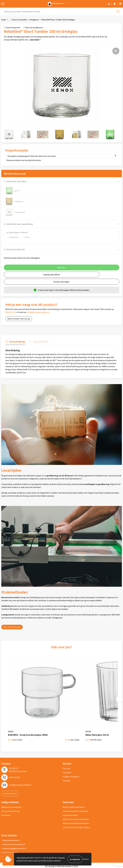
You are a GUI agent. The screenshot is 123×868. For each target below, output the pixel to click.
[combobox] (61, 11)
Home (4, 20)
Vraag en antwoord (71, 761)
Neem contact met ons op (19, 308)
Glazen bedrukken (71, 800)
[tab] (15, 331)
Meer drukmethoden (12, 616)
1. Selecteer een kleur (15, 181)
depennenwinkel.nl (11, 825)
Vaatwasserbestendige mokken (76, 812)
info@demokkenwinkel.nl (38, 301)
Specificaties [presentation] (40, 331)
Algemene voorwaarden (12, 792)
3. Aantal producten (14, 239)
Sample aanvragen (61, 271)
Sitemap (66, 765)
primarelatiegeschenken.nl (14, 841)
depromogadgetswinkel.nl (14, 833)
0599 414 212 (11, 301)
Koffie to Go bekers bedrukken (76, 804)
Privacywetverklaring (10, 796)
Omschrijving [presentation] (17, 331)
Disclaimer (6, 800)
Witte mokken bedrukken (74, 792)
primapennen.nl (9, 837)
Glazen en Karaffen (20, 20)
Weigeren (86, 859)
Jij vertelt (67, 757)
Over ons (67, 753)
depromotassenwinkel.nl (13, 829)
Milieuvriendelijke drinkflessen (76, 808)
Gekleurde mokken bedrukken (76, 796)
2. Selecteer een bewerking (18, 213)
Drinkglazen (34, 20)
